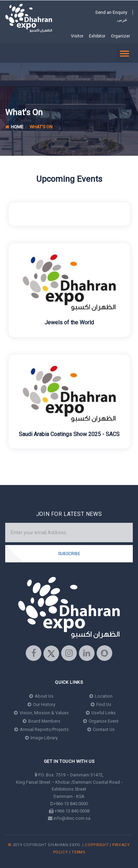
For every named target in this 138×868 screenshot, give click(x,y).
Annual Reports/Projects (42, 729)
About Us (41, 696)
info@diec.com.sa (72, 818)
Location (101, 696)
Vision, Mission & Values (41, 713)
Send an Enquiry (111, 12)
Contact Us (101, 729)
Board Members (42, 721)
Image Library (41, 738)
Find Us (101, 704)
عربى (122, 20)
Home (14, 127)
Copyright (97, 845)
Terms (78, 852)
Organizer (120, 36)
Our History (41, 704)
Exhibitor (97, 36)
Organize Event (101, 721)
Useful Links (101, 713)
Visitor (77, 36)
